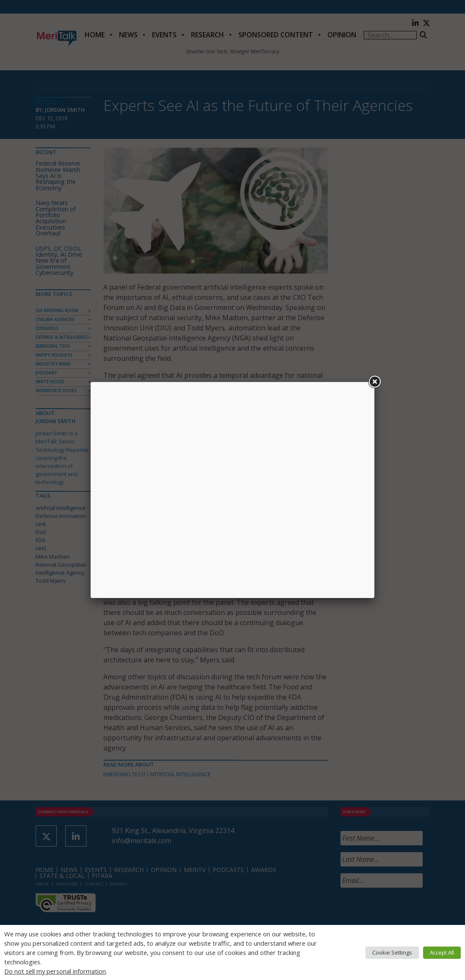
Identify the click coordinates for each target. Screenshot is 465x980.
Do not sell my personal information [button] (55, 971)
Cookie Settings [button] (392, 952)
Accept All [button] (442, 952)
